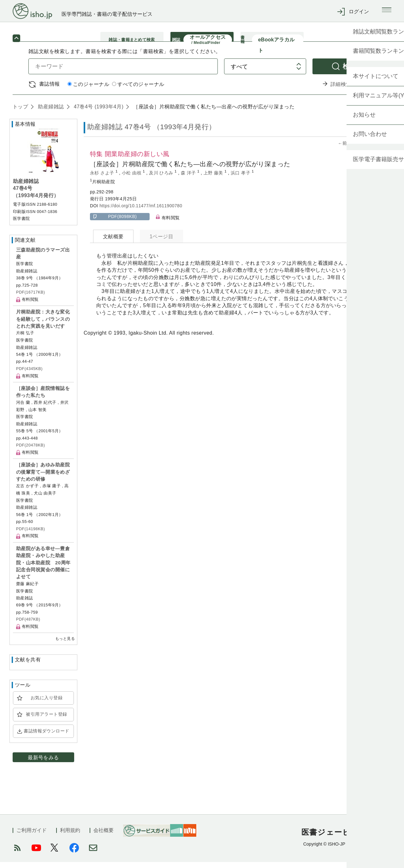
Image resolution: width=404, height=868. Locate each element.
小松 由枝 (132, 179)
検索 (350, 72)
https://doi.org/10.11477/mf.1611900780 (141, 212)
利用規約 (70, 836)
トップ (20, 113)
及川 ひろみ (162, 179)
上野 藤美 (214, 179)
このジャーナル (88, 91)
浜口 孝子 (241, 179)
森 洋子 (189, 179)
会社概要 (104, 836)
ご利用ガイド (32, 836)
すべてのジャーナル (138, 91)
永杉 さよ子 (103, 179)
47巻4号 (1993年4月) (98, 113)
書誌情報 (50, 90)
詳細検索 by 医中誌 (353, 90)
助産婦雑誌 (50, 113)
